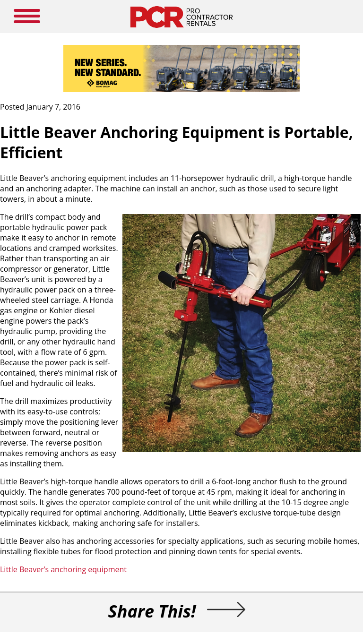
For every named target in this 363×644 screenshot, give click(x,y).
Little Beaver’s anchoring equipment (63, 569)
